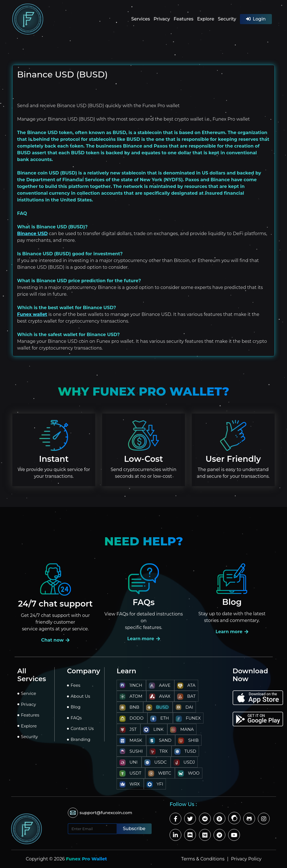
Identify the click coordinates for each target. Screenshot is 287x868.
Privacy (162, 19)
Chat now (55, 640)
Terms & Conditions (204, 859)
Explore (206, 19)
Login (256, 19)
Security (227, 19)
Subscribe (134, 829)
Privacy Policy (246, 859)
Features (183, 19)
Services (141, 19)
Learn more (144, 639)
